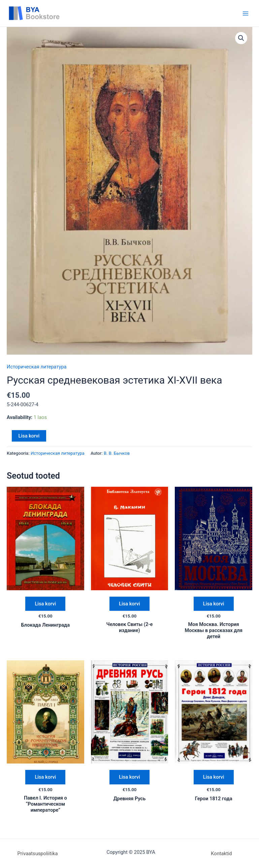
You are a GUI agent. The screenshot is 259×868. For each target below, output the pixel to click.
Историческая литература (37, 367)
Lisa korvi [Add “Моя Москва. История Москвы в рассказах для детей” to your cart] (214, 604)
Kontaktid (221, 854)
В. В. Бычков (117, 453)
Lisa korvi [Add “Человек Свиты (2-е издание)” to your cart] (129, 604)
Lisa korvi (29, 436)
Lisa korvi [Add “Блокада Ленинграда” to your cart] (45, 604)
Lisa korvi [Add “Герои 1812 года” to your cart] (214, 777)
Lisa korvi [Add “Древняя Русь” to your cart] (129, 777)
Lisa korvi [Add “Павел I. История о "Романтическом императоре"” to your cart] (45, 777)
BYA (75, 13)
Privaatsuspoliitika (38, 854)
